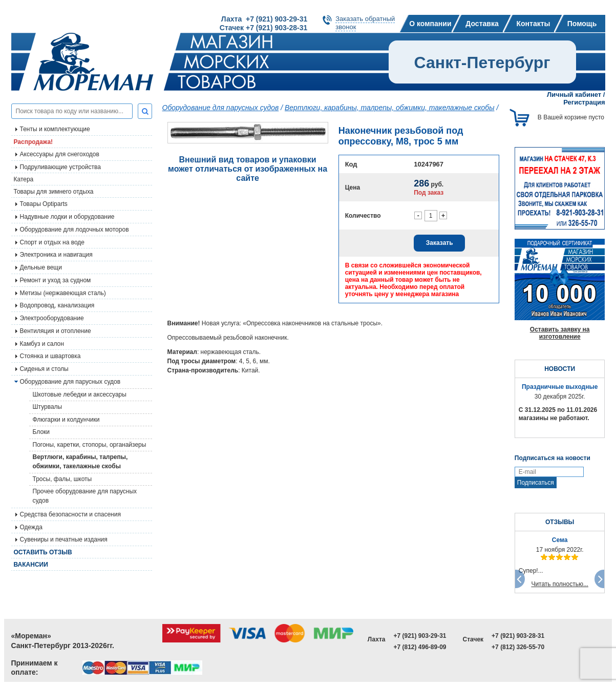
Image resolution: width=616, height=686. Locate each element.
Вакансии (31, 565)
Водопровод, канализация (57, 305)
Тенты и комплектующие (55, 129)
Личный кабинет (574, 95)
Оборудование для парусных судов (70, 382)
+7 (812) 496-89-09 (420, 647)
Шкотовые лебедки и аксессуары (80, 394)
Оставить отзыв (43, 552)
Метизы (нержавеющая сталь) (63, 293)
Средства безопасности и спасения (70, 514)
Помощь (582, 24)
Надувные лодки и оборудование (67, 217)
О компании (430, 24)
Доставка (482, 24)
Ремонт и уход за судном (56, 280)
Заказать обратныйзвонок (365, 23)
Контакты (533, 24)
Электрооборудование (52, 318)
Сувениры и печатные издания (64, 539)
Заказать (440, 243)
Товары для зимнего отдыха (54, 192)
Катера (24, 179)
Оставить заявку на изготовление (560, 333)
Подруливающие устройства (60, 167)
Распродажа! (34, 142)
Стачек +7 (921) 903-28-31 (263, 28)
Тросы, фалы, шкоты (62, 479)
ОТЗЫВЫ (560, 522)
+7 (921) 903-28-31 (518, 636)
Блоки (41, 432)
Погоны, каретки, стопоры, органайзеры (90, 445)
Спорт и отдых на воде (52, 242)
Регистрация (584, 102)
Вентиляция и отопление (56, 331)
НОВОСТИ (560, 369)
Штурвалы (48, 407)
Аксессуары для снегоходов (60, 154)
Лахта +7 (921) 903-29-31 (264, 19)
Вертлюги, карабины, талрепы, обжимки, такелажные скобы (80, 462)
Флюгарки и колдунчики (66, 420)
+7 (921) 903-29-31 (420, 636)
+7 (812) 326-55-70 (518, 647)
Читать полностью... (560, 584)
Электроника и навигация (56, 255)
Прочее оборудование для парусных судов (85, 496)
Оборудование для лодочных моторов (75, 230)
